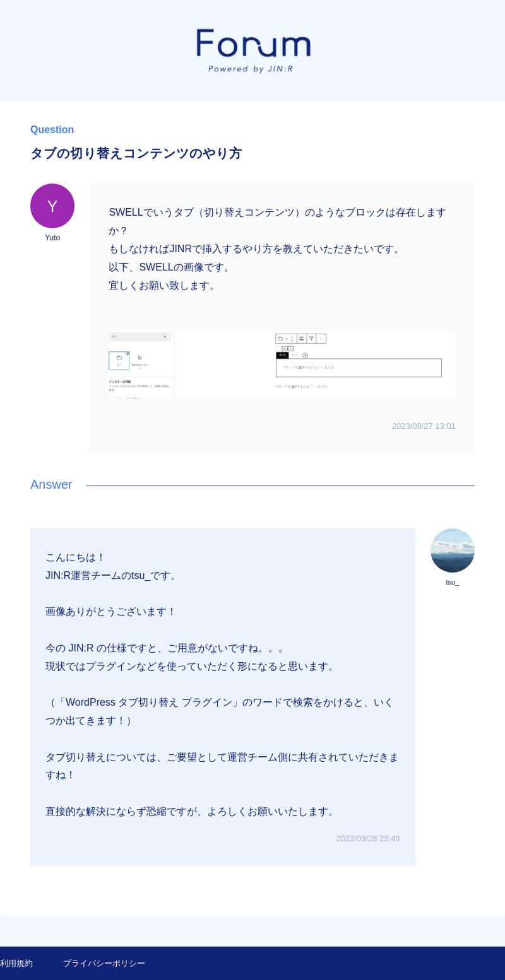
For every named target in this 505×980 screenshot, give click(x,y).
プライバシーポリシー (104, 963)
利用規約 (16, 963)
